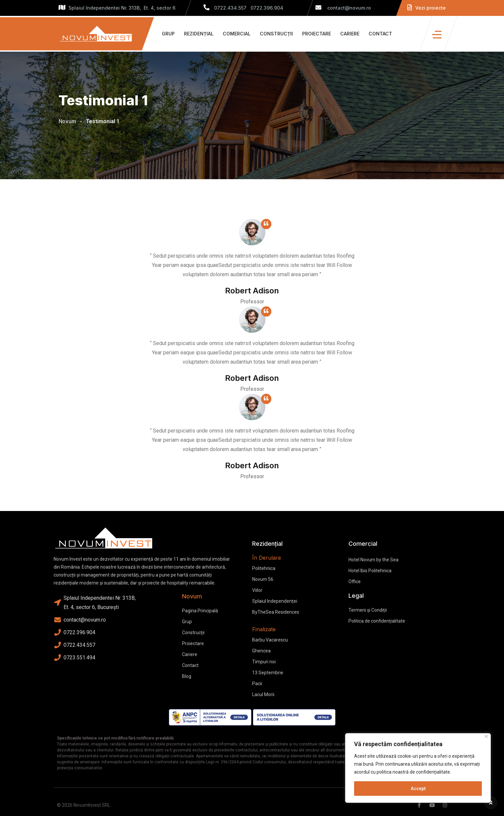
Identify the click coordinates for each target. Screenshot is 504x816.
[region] (418, 768)
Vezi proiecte (427, 8)
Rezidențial (199, 34)
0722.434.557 (230, 8)
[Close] (486, 736)
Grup (168, 34)
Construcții (276, 34)
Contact (380, 34)
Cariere (350, 34)
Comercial (237, 34)
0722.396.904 (267, 8)
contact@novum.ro (343, 8)
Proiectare (317, 34)
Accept (418, 789)
